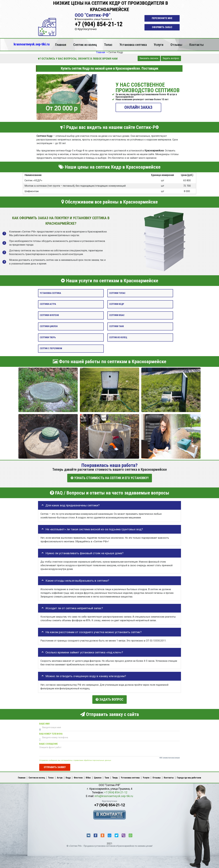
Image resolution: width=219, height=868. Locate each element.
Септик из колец (85, 45)
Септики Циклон (49, 326)
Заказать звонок (149, 58)
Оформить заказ (162, 27)
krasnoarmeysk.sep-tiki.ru (32, 44)
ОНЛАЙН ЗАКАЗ (138, 107)
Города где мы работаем (189, 777)
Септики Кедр (117, 304)
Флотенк (78, 777)
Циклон (98, 777)
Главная (61, 45)
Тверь (115, 777)
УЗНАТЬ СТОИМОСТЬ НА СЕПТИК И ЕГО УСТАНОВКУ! (110, 478)
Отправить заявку (55, 767)
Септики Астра (48, 304)
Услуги (159, 45)
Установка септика (133, 45)
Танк (107, 777)
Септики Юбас (117, 315)
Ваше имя (44, 723)
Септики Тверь (48, 337)
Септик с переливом (51, 349)
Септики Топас (117, 293)
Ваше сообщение (49, 743)
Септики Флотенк (49, 315)
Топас (108, 45)
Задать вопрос (171, 58)
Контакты (196, 45)
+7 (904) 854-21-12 (99, 24)
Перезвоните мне (162, 18)
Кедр (68, 777)
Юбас (88, 777)
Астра (60, 777)
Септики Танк (116, 326)
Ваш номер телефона (51, 733)
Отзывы (176, 45)
